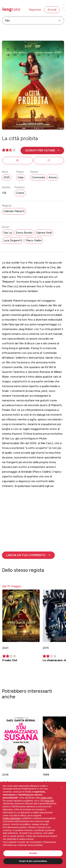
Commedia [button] (38, 177)
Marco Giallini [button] (34, 240)
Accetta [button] (33, 853)
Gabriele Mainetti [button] (14, 211)
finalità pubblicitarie (12, 818)
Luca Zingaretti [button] (13, 240)
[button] (42, 151)
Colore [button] (20, 193)
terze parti (49, 801)
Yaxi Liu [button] (8, 233)
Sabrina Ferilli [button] (44, 233)
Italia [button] (21, 177)
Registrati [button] (35, 10)
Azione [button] (53, 177)
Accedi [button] (52, 10)
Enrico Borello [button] (24, 233)
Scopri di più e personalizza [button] (33, 861)
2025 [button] (7, 177)
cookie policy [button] (46, 798)
